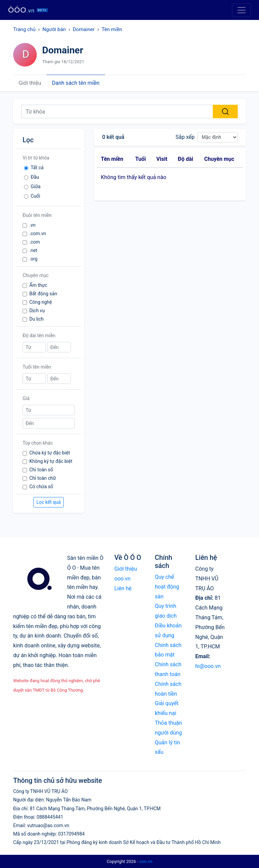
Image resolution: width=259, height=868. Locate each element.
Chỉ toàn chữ (43, 478)
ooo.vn (146, 861)
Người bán (54, 29)
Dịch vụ (37, 311)
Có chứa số (41, 487)
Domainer (84, 29)
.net (33, 250)
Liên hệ (123, 588)
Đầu (35, 177)
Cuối (35, 196)
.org (33, 259)
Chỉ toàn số (41, 470)
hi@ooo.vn (208, 666)
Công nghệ (41, 302)
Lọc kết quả (49, 502)
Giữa (36, 187)
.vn (32, 225)
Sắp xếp (185, 137)
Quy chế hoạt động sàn (167, 587)
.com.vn (38, 233)
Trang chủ (24, 29)
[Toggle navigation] (241, 10)
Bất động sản (43, 294)
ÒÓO (28, 10)
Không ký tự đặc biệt (51, 461)
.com (35, 242)
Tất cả (37, 168)
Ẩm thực (38, 285)
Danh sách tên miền (76, 83)
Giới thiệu (30, 83)
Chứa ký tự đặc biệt (50, 453)
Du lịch (36, 319)
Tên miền (112, 29)
